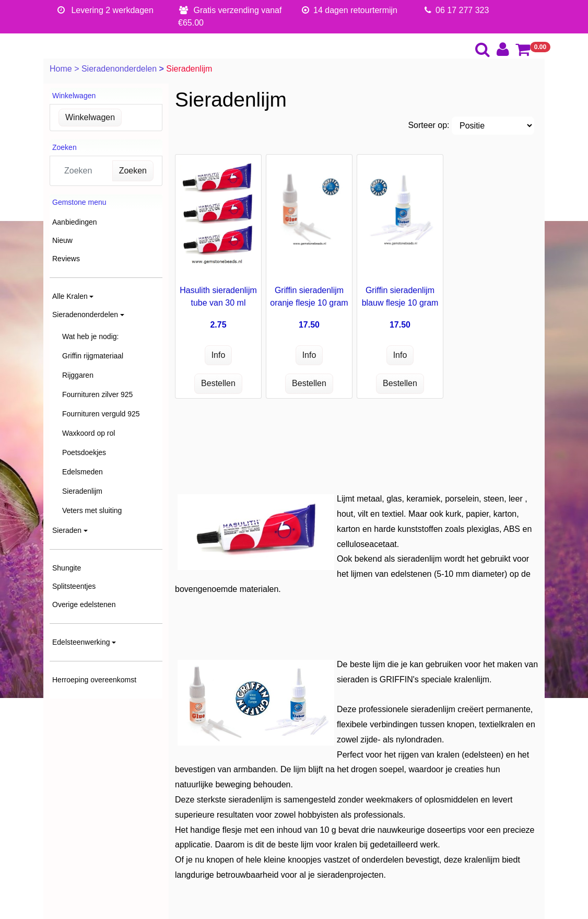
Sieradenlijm (82, 491)
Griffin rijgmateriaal (93, 356)
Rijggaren (78, 375)
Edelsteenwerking (81, 642)
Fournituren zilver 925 (97, 394)
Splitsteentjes (74, 586)
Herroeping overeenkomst (94, 680)
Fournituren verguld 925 (101, 414)
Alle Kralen (70, 296)
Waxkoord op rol (89, 433)
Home (62, 69)
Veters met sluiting (92, 510)
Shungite (67, 568)
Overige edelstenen (84, 604)
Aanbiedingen (75, 222)
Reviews (66, 259)
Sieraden (67, 530)
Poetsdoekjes (84, 452)
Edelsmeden (83, 472)
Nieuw (62, 240)
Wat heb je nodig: (90, 336)
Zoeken (133, 171)
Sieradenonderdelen (120, 69)
